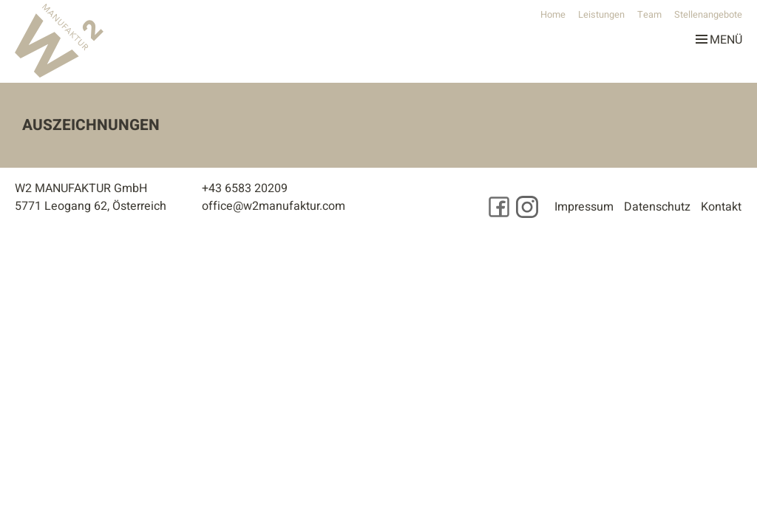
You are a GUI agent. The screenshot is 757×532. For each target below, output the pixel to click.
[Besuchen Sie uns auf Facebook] (499, 207)
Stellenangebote (708, 15)
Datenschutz (657, 207)
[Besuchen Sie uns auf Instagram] (527, 207)
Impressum (584, 207)
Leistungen (601, 15)
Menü (719, 37)
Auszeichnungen (91, 125)
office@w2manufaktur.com (274, 206)
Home (553, 15)
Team (649, 15)
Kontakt (721, 207)
